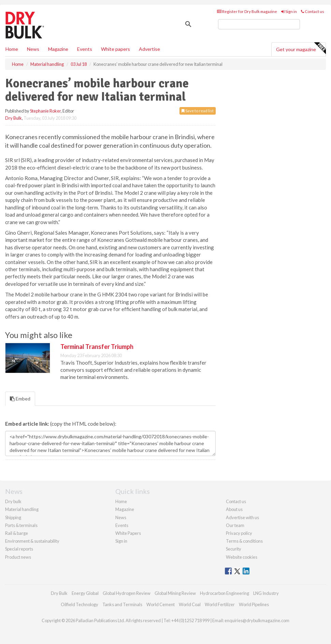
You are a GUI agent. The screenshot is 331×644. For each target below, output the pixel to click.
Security (234, 549)
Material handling (22, 509)
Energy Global (85, 593)
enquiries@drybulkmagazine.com (257, 620)
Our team (235, 525)
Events (85, 49)
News (121, 517)
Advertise (149, 49)
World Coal (190, 604)
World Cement (161, 604)
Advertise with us (242, 517)
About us (234, 509)
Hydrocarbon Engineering (225, 593)
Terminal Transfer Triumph (97, 347)
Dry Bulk (13, 118)
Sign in (289, 11)
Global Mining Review (175, 593)
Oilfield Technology (80, 604)
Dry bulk (13, 501)
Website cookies (242, 557)
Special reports (19, 549)
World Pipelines (254, 604)
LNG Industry (266, 593)
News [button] (33, 49)
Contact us (313, 11)
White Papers (128, 533)
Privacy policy (239, 533)
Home (12, 49)
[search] (259, 24)
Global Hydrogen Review (127, 593)
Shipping (13, 517)
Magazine (58, 49)
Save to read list (198, 111)
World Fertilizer (220, 604)
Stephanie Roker (45, 111)
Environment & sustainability (32, 541)
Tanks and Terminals (122, 604)
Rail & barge (17, 533)
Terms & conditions (244, 541)
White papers (116, 49)
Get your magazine (301, 48)
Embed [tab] (20, 399)
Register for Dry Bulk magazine (247, 11)
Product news (18, 557)
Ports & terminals (21, 525)
